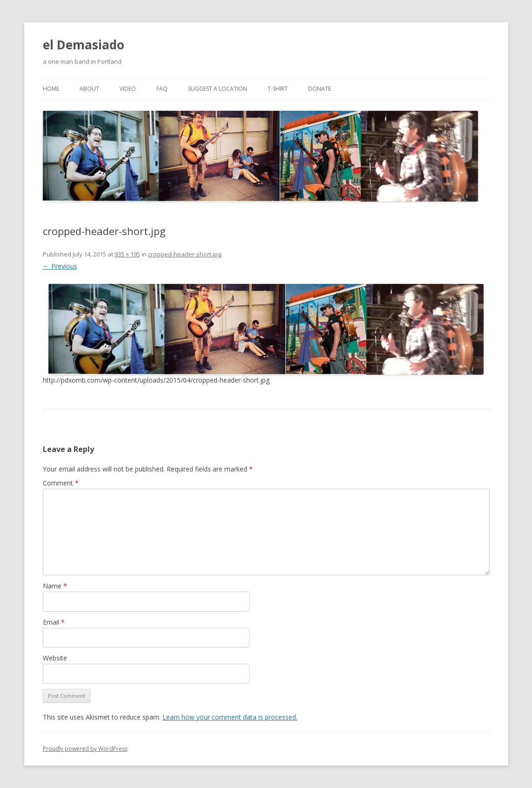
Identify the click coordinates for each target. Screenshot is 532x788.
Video (128, 89)
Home (51, 89)
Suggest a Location (218, 89)
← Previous (60, 266)
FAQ (162, 89)
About (89, 89)
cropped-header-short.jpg (185, 254)
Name (55, 586)
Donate (320, 89)
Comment (61, 483)
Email (54, 622)
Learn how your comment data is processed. (230, 717)
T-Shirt (278, 89)
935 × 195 (127, 254)
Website (55, 658)
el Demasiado (84, 45)
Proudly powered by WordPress (85, 749)
